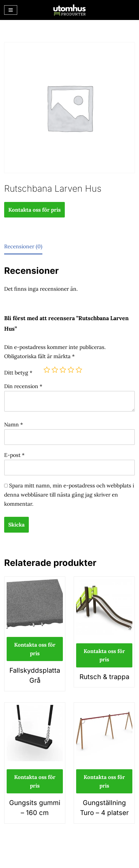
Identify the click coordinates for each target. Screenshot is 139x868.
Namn (14, 424)
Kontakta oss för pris (34, 210)
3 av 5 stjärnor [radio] (63, 370)
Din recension (23, 386)
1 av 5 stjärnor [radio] (47, 370)
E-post (14, 455)
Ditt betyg (18, 373)
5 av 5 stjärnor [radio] (79, 370)
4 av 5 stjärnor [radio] (71, 370)
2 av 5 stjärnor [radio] (55, 370)
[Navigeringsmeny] (11, 10)
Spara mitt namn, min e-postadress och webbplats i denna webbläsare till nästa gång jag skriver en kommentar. (69, 495)
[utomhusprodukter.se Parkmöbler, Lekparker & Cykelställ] (69, 10)
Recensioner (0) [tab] (23, 246)
